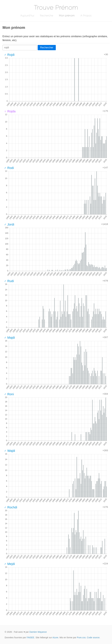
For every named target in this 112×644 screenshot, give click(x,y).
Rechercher (47, 48)
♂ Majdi (9, 338)
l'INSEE (30, 637)
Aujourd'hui (27, 16)
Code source (93, 637)
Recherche (47, 16)
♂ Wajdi (10, 451)
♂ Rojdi (9, 55)
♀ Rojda (10, 111)
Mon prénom (67, 16)
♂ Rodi (9, 168)
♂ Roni (9, 394)
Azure (55, 637)
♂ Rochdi (11, 507)
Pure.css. (82, 637)
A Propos (86, 16)
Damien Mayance (38, 632)
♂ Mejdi (9, 564)
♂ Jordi (9, 224)
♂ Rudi (9, 281)
